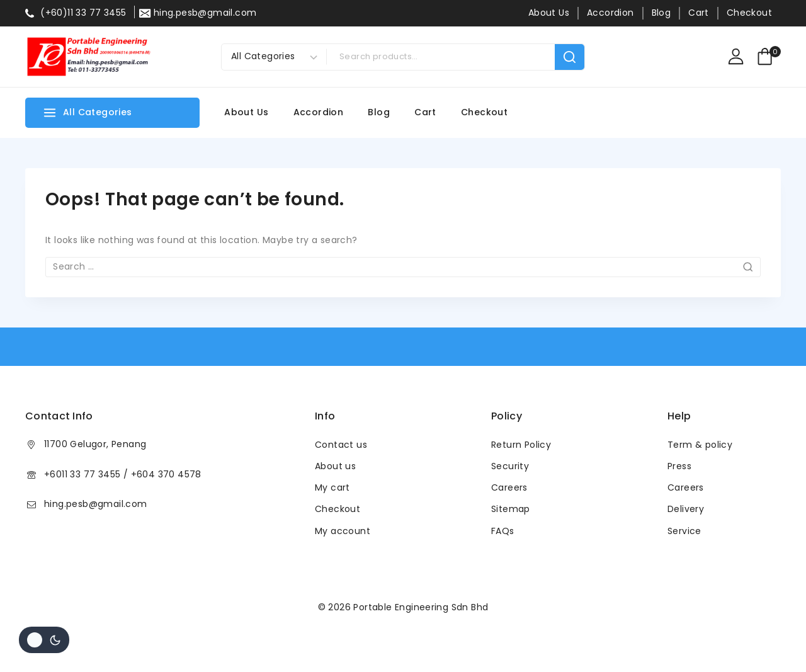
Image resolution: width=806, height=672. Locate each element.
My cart (332, 487)
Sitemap (511, 509)
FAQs (503, 531)
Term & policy (700, 445)
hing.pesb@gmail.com (96, 504)
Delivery (686, 509)
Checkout (749, 13)
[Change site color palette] (44, 640)
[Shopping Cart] (769, 56)
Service (684, 531)
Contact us (341, 445)
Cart (699, 13)
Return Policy (521, 445)
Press (679, 466)
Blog (661, 13)
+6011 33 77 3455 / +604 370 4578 (123, 474)
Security (510, 466)
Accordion (610, 13)
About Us (549, 13)
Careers (509, 487)
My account (343, 531)
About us (335, 466)
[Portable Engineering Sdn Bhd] (88, 57)
